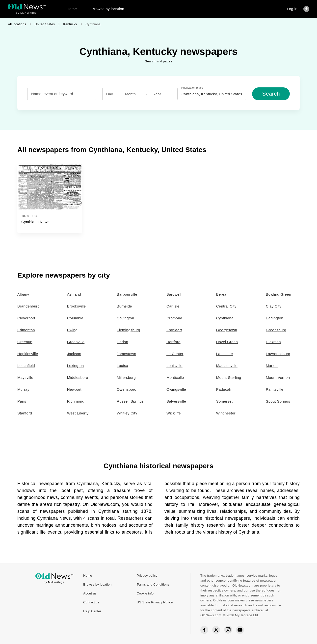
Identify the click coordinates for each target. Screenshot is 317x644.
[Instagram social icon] (228, 630)
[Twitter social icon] (216, 630)
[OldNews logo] (27, 7)
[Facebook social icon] (204, 630)
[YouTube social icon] (240, 630)
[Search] (271, 94)
